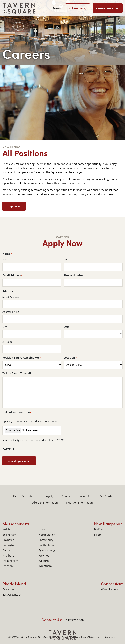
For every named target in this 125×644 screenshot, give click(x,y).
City (5, 327)
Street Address (10, 297)
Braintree (8, 540)
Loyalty (49, 496)
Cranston (8, 589)
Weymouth (45, 556)
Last (66, 260)
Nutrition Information (80, 503)
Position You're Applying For (22, 358)
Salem (98, 535)
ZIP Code (7, 342)
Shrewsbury (46, 540)
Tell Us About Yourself (17, 373)
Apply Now (14, 206)
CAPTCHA (8, 449)
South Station (47, 545)
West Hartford (110, 589)
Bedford (99, 529)
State (66, 327)
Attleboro (8, 529)
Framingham (10, 561)
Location (70, 358)
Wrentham (45, 566)
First (5, 260)
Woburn (44, 561)
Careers (67, 496)
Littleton (8, 566)
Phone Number (74, 275)
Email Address (12, 275)
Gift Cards (106, 496)
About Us (86, 496)
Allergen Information (45, 503)
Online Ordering (78, 8)
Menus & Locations (25, 496)
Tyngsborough (48, 550)
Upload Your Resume (17, 412)
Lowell (42, 529)
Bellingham (9, 535)
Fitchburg (8, 556)
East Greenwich (12, 595)
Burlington (9, 545)
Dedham (8, 550)
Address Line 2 (11, 312)
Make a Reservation (108, 8)
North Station (47, 535)
